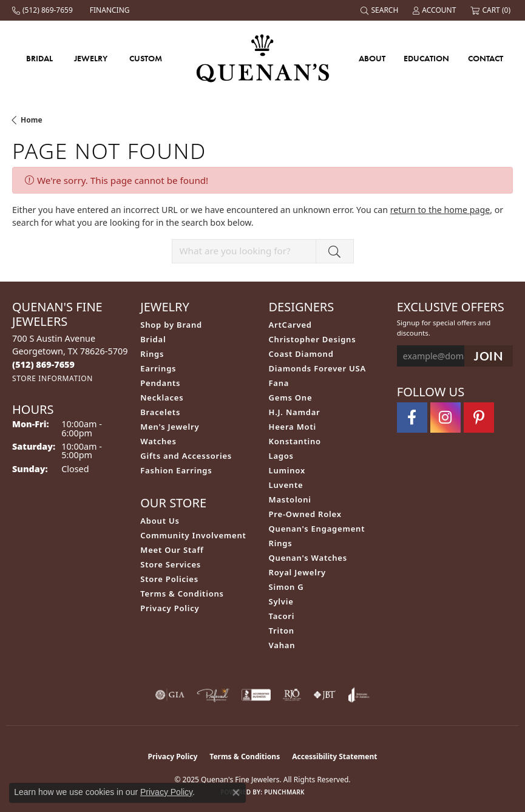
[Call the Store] (43, 364)
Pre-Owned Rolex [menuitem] (305, 514)
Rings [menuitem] (152, 354)
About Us (160, 521)
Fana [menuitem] (279, 383)
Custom (146, 58)
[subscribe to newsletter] (489, 356)
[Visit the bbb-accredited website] (256, 695)
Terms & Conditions (182, 594)
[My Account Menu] (435, 10)
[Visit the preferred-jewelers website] (213, 695)
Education (426, 58)
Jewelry (91, 58)
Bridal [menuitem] (153, 339)
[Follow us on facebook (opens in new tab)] (412, 418)
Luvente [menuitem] (286, 485)
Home (32, 120)
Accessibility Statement (334, 756)
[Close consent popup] (236, 793)
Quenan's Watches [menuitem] (308, 558)
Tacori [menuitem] (282, 616)
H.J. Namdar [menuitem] (295, 412)
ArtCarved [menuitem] (290, 325)
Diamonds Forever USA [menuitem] (318, 368)
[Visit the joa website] (359, 695)
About (372, 58)
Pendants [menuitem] (160, 383)
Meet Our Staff (172, 550)
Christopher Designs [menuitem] (313, 339)
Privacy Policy (170, 608)
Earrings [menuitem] (158, 368)
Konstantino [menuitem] (295, 441)
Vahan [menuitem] (282, 645)
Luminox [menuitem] (287, 470)
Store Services (171, 564)
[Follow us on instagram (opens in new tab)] (445, 418)
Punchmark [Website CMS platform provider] (284, 792)
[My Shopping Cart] (492, 10)
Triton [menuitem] (282, 631)
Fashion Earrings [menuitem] (176, 470)
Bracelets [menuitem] (160, 412)
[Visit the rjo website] (292, 695)
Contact (486, 58)
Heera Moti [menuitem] (293, 427)
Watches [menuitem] (158, 441)
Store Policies (169, 579)
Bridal (39, 58)
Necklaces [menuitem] (162, 398)
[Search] (381, 10)
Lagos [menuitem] (281, 456)
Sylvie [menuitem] (281, 601)
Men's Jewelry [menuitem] (170, 427)
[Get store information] (52, 378)
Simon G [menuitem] (286, 587)
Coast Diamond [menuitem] (301, 354)
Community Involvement (193, 535)
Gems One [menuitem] (291, 398)
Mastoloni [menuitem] (290, 499)
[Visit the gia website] (170, 695)
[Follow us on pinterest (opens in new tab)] (479, 418)
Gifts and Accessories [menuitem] (186, 456)
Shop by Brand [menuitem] (171, 325)
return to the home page (440, 210)
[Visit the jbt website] (325, 695)
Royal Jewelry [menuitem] (298, 572)
